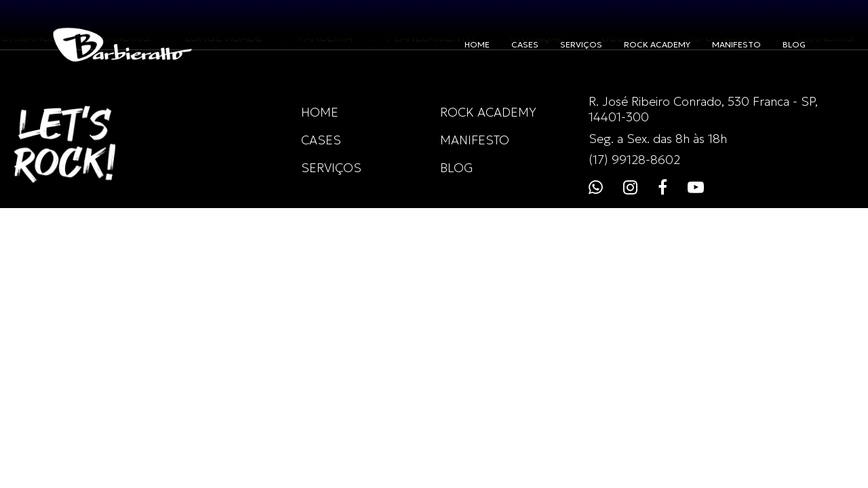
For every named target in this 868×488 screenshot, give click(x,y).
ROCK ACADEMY (657, 44)
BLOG (794, 44)
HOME (477, 44)
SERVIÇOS (581, 44)
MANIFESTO (736, 44)
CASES (525, 44)
